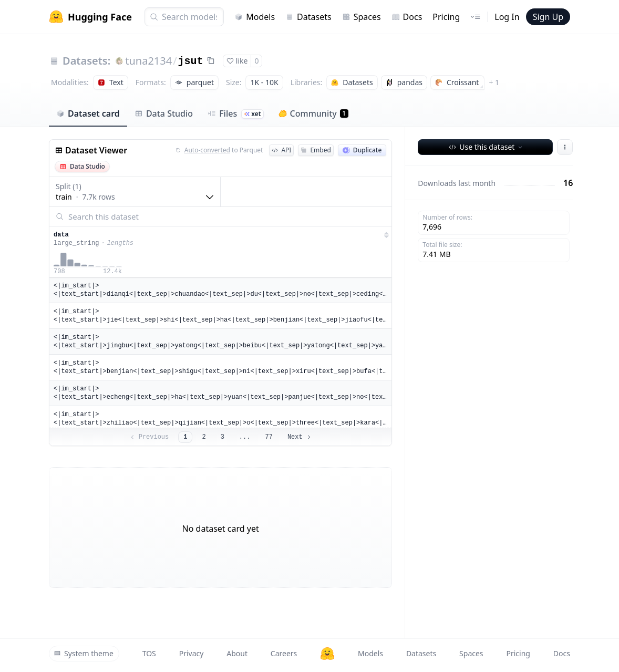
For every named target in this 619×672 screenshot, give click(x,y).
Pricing (446, 17)
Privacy (192, 653)
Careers (284, 653)
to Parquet (219, 150)
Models (255, 17)
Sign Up (548, 17)
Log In (507, 17)
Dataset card (88, 113)
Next (300, 437)
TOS (149, 653)
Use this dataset (486, 147)
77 (269, 437)
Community (313, 113)
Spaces (362, 17)
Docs (407, 17)
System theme (84, 653)
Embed (316, 150)
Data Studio (164, 113)
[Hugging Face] (327, 654)
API (281, 150)
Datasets (308, 17)
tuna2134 (148, 61)
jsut (191, 61)
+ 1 (494, 82)
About (237, 653)
